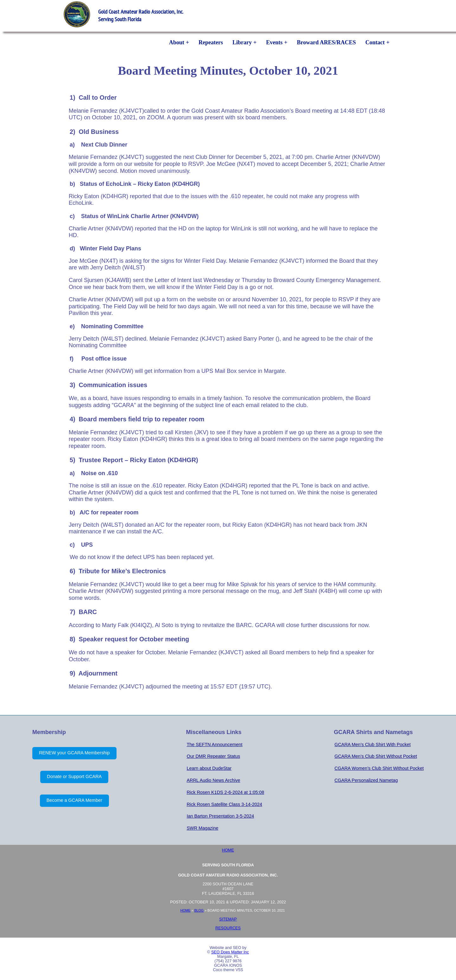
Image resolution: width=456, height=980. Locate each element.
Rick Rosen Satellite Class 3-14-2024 (224, 804)
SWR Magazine (202, 828)
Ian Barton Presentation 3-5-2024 (220, 816)
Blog (199, 910)
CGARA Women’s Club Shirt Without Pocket (379, 768)
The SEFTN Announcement (214, 744)
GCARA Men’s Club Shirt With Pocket (372, 744)
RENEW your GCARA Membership (74, 753)
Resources (228, 928)
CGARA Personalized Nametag (366, 780)
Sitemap (228, 919)
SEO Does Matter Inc (230, 952)
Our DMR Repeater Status (213, 756)
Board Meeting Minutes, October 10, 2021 (228, 70)
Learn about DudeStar (209, 768)
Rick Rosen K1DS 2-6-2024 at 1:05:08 (225, 792)
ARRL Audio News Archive (213, 780)
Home (228, 850)
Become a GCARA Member (74, 800)
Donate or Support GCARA (74, 776)
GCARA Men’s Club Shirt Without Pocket (376, 756)
